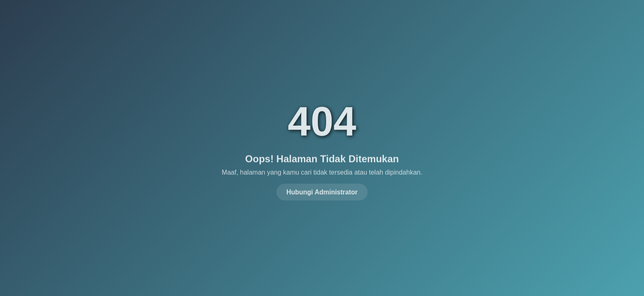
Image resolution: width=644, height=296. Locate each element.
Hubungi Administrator (322, 191)
